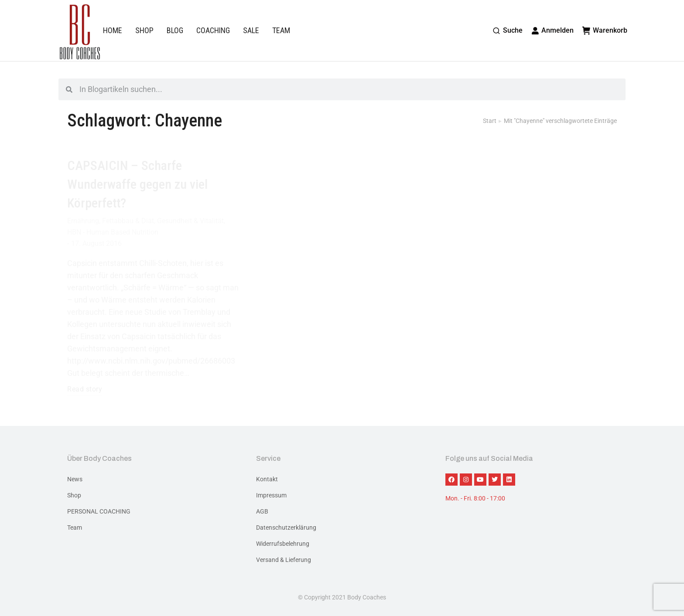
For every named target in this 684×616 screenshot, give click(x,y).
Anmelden (553, 30)
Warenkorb (605, 30)
